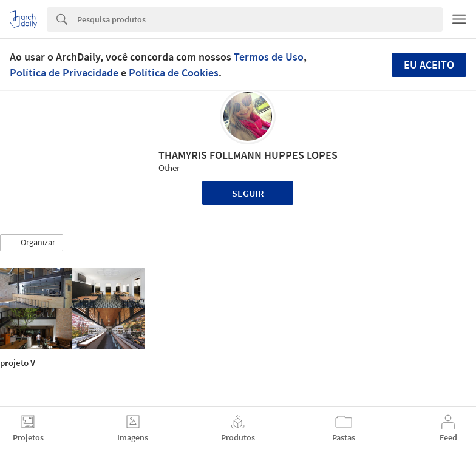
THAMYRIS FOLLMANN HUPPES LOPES (248, 155)
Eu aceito (429, 65)
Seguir (248, 193)
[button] (32, 243)
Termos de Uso (269, 57)
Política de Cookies (174, 73)
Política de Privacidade (64, 73)
